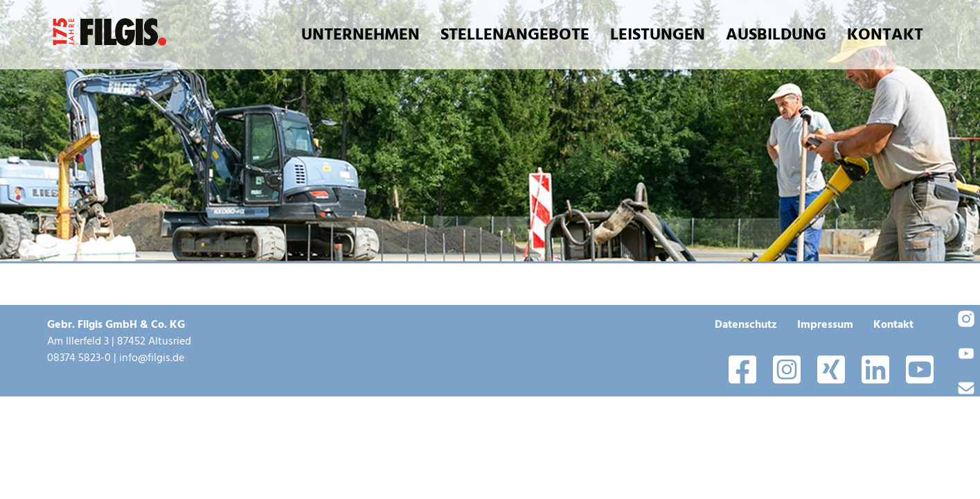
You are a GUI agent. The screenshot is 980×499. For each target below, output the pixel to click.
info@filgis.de (152, 358)
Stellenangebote (515, 34)
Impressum (825, 324)
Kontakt (885, 34)
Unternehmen (360, 34)
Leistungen (658, 34)
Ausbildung (776, 34)
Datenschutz (746, 324)
